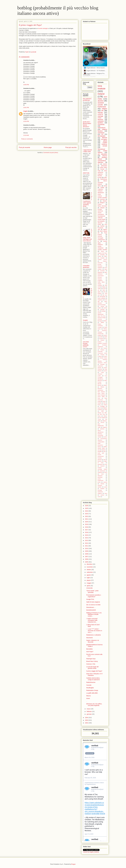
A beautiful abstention (86, 266)
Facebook (100, 228)
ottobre (89, 570)
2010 (87, 548)
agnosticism (101, 432)
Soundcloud (101, 149)
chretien (100, 437)
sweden (100, 487)
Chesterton (101, 133)
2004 (87, 718)
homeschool (101, 456)
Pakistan (100, 279)
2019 (87, 524)
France (100, 204)
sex (98, 311)
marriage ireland (102, 469)
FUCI (99, 348)
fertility (102, 188)
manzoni (102, 466)
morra (106, 472)
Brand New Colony (92, 661)
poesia (102, 306)
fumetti (99, 455)
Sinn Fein (102, 414)
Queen (99, 408)
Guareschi (100, 366)
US (98, 290)
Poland (105, 405)
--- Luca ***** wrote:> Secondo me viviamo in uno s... (94, 631)
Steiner (105, 416)
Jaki (99, 230)
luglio (88, 578)
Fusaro (105, 356)
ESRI (106, 337)
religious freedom (102, 130)
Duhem (105, 335)
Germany (100, 266)
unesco (102, 495)
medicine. (100, 245)
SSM (102, 411)
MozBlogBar (90, 688)
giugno (89, 580)
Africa (103, 251)
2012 (87, 543)
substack (100, 485)
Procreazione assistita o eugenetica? (94, 596)
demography (101, 136)
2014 (87, 538)
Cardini (105, 142)
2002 (87, 723)
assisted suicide (101, 104)
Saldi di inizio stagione (93, 602)
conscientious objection (102, 161)
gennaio (89, 714)
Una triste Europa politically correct (86, 344)
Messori (100, 385)
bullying (100, 293)
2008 (87, 554)
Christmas (100, 326)
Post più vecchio (71, 147)
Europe (100, 178)
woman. (100, 313)
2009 (87, 551)
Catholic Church (102, 259)
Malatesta (100, 272)
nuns (102, 474)
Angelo (25, 111)
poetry (99, 479)
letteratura (100, 464)
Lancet (105, 371)
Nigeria (105, 230)
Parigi (99, 401)
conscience (101, 214)
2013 (87, 540)
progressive (101, 480)
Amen (88, 698)
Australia (102, 255)
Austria (99, 256)
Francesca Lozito (102, 353)
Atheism (105, 201)
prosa (99, 482)
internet (99, 460)
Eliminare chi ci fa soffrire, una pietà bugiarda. (94, 705)
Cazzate (89, 685)
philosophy (104, 166)
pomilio (105, 308)
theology (100, 490)
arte (104, 292)
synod (106, 487)
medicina (100, 472)
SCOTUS (100, 211)
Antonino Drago (101, 318)
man (106, 464)
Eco (106, 339)
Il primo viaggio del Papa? (30, 25)
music (99, 194)
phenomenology (102, 305)
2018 (87, 527)
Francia (102, 355)
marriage (100, 116)
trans (106, 493)
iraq (104, 460)
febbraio (89, 711)
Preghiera (100, 280)
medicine (104, 144)
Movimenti (89, 638)
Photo (99, 405)
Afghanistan (101, 314)
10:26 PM (26, 121)
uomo (99, 497)
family (105, 186)
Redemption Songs (92, 690)
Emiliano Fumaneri (102, 343)
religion (104, 109)
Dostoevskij (100, 334)
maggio (89, 583)
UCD (104, 289)
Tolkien (104, 287)
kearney (100, 461)
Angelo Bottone (86, 77)
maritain (100, 468)
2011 (87, 546)
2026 (87, 506)
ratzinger (102, 310)
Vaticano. (105, 421)
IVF (102, 134)
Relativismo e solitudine (94, 635)
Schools (100, 236)
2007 (87, 557)
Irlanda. (99, 368)
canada (105, 146)
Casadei (102, 258)
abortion (101, 101)
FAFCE (102, 226)
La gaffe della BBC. (92, 693)
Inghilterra (100, 268)
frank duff (101, 453)
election (103, 450)
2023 (87, 514)
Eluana (102, 340)
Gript (99, 171)
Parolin (99, 403)
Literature (100, 374)
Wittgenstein (101, 426)
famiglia (100, 451)
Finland (102, 350)
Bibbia (102, 322)
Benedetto (89, 649)
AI (98, 201)
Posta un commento (27, 139)
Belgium (102, 203)
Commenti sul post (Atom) (51, 153)
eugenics (100, 174)
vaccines (102, 199)
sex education (102, 154)
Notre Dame (101, 393)
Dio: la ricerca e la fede (93, 605)
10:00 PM (26, 85)
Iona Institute (101, 87)
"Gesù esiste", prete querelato (92, 592)
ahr (99, 164)
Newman (100, 119)
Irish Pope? (90, 652)
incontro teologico (43, 28)
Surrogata (100, 238)
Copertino (100, 189)
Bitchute (105, 138)
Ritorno (89, 696)
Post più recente (24, 147)
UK (102, 111)
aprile (88, 586)
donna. (99, 447)
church (100, 213)
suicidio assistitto (102, 198)
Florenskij (100, 351)
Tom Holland (102, 418)
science (100, 196)
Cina (106, 225)
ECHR (101, 337)
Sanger (99, 284)
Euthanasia (102, 107)
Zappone (105, 427)
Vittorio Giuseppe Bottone (102, 183)
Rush (106, 410)
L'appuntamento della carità (87, 151)
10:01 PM (26, 108)
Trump (99, 419)
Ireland (101, 94)
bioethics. (100, 434)
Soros (99, 416)
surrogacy (104, 139)
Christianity (101, 124)
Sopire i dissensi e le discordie (93, 641)
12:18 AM (26, 135)
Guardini (102, 364)
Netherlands (104, 179)
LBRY (105, 178)
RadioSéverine (91, 682)
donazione (100, 445)
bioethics (100, 123)
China (99, 225)
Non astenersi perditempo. (87, 99)
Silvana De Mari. (102, 413)
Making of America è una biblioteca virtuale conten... (94, 614)
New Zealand (101, 392)
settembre (90, 572)
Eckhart (101, 339)
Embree (100, 342)
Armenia (100, 319)
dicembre (90, 564)
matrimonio (102, 471)
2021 (87, 519)
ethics (99, 186)
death (99, 443)
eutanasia (101, 121)
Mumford (100, 389)
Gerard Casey (103, 358)
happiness (100, 300)
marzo (89, 709)
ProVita (100, 209)
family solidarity (101, 298)
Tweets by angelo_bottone (91, 852)
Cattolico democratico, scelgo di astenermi (93, 679)
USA (104, 290)
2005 (87, 562)
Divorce (105, 156)
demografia (102, 297)
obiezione (100, 476)
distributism (101, 193)
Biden (106, 256)
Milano (105, 385)
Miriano (102, 387)
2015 (87, 535)
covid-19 (100, 115)
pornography (101, 221)
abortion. (102, 429)
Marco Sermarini (102, 206)
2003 (87, 720)
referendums (102, 128)
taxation (102, 489)
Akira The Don (101, 316)
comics (105, 437)
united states (103, 167)
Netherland (100, 390)
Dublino (100, 335)
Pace (99, 398)
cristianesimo (101, 240)
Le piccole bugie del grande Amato (92, 668)
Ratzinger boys (91, 659)
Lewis (102, 372)
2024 (87, 511)
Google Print (90, 599)
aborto (105, 141)
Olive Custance (101, 395)
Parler (104, 401)
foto (104, 451)
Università (89, 588)
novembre (90, 567)
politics (99, 308)
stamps (102, 484)
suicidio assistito (102, 250)
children (105, 164)
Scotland (100, 285)
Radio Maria (101, 282)
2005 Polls (86, 173)
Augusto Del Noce (102, 253)
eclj (98, 450)
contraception (101, 442)
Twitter (99, 289)
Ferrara (105, 348)
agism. (99, 292)
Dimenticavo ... (91, 607)
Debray (105, 329)
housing (100, 458)
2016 (87, 532)
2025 (87, 508)
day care (105, 295)
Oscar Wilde (101, 397)
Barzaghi (100, 321)
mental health (101, 219)
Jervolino (102, 271)
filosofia (100, 176)
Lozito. (99, 376)
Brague (99, 324)
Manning (100, 380)
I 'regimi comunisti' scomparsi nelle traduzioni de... (92, 620)
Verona (102, 422)
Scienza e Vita (91, 664)
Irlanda (100, 113)
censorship (100, 435)
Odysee (102, 208)
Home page (48, 147)
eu (98, 241)
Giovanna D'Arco (102, 363)
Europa (99, 264)
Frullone (100, 356)
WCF (99, 424)
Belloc (106, 321)
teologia (103, 311)
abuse (99, 431)
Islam (106, 269)
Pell (104, 403)
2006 (87, 559)
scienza (105, 482)
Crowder (100, 327)
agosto (89, 575)
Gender (102, 169)
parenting (100, 477)
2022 (87, 516)
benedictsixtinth (91, 610)
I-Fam (99, 118)
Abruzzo (100, 223)
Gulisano (100, 191)
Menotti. (100, 384)
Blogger (73, 864)
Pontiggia (102, 406)
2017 (87, 530)
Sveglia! (85, 320)
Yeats (99, 427)
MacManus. (101, 379)
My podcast (93, 77)
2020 (87, 522)
